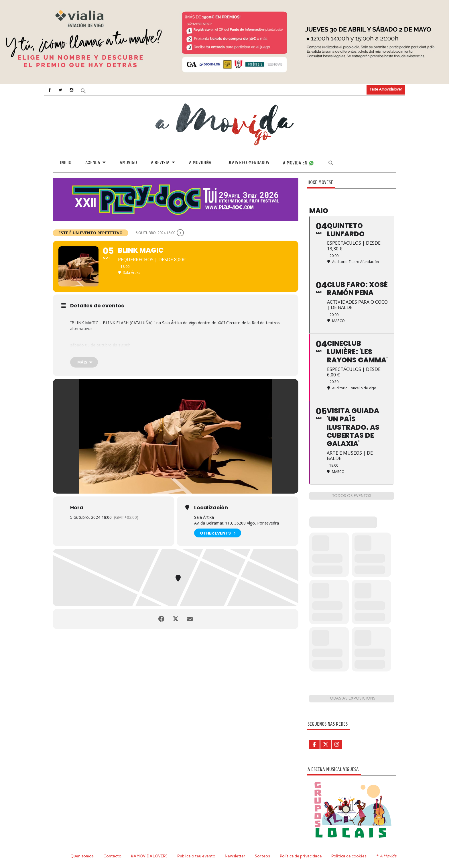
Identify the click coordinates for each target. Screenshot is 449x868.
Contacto (112, 856)
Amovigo (128, 163)
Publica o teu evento (196, 856)
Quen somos (82, 856)
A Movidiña (200, 163)
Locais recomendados (247, 163)
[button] (83, 90)
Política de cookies (349, 856)
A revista (160, 163)
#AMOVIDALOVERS (149, 856)
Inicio (66, 163)
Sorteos (262, 856)
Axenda (93, 163)
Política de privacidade (301, 856)
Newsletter (235, 856)
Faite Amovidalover (386, 89)
